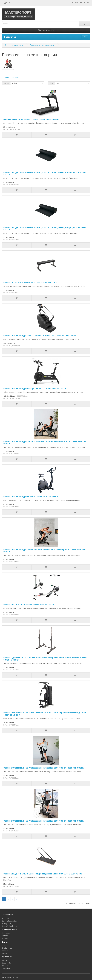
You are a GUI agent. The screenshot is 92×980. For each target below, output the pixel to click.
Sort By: (6, 83)
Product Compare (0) (11, 77)
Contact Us (6, 933)
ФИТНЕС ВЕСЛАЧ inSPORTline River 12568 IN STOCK (29, 605)
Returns (5, 936)
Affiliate (5, 951)
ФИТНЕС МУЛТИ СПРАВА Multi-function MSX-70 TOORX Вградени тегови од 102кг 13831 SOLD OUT (45, 714)
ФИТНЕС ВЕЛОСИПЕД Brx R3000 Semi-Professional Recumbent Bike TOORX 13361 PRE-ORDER (46, 442)
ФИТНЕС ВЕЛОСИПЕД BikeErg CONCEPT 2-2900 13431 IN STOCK (35, 388)
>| (21, 899)
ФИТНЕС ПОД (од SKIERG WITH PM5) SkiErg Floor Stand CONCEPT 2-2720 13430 (43, 874)
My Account (6, 960)
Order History (7, 963)
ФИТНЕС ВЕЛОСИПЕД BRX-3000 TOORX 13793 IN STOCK (31, 496)
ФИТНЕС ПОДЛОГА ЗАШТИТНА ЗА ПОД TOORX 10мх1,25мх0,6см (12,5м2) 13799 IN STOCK (45, 229)
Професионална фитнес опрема (43, 45)
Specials (5, 953)
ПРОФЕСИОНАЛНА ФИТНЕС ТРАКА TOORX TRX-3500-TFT (31, 119)
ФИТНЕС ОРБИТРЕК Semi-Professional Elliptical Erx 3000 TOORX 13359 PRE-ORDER (43, 768)
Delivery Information (10, 921)
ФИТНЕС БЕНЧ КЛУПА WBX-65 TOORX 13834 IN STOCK (30, 283)
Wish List (5, 966)
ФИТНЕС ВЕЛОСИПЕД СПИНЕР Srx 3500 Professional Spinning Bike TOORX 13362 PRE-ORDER (45, 551)
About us (5, 918)
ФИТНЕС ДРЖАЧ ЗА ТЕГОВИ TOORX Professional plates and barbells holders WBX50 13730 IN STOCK (45, 659)
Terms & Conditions (9, 926)
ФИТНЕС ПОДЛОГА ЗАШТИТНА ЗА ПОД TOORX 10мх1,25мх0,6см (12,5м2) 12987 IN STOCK (45, 173)
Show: (52, 83)
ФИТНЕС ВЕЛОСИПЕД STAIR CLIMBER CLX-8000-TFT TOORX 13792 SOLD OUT (41, 335)
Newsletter (6, 968)
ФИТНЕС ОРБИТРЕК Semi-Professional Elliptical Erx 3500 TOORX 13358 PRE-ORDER (43, 821)
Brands (5, 945)
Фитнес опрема (18, 45)
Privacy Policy (7, 924)
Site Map (5, 938)
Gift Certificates (8, 948)
